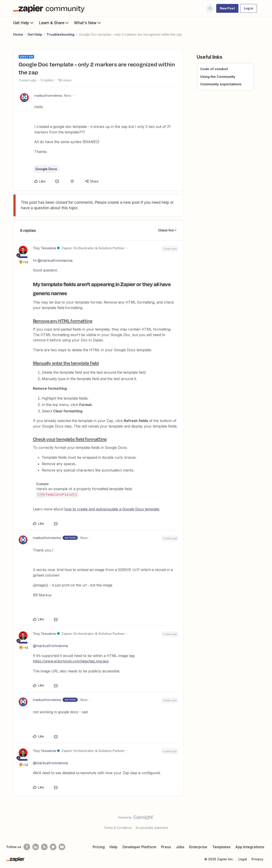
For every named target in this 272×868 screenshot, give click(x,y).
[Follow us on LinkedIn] (36, 847)
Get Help (24, 23)
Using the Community (218, 77)
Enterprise (198, 847)
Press (166, 847)
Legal (243, 859)
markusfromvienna (48, 96)
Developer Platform (139, 847)
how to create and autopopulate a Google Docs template (112, 509)
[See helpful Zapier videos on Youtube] (62, 847)
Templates (221, 847)
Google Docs (46, 169)
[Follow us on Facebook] (27, 847)
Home (18, 34)
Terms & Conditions (118, 827)
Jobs (180, 847)
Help (113, 847)
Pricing (99, 847)
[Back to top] (263, 821)
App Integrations (250, 847)
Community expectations (221, 84)
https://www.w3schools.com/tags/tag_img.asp (71, 661)
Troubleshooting (60, 34)
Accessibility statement (152, 827)
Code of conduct (214, 69)
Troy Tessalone (45, 248)
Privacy (257, 859)
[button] (227, 8)
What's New (88, 23)
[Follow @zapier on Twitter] (53, 847)
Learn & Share (54, 23)
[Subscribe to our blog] (44, 847)
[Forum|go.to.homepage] (50, 8)
